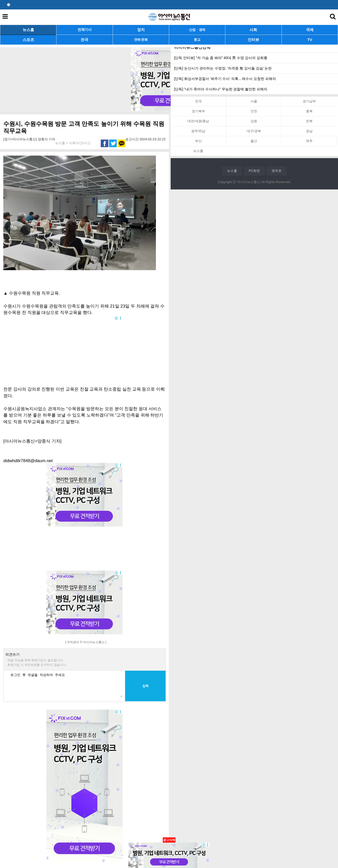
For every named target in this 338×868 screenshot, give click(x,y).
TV (310, 40)
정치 (141, 30)
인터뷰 (253, 40)
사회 (253, 30)
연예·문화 (141, 40)
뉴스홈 (28, 30)
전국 (84, 40)
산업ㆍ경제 (197, 30)
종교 (197, 40)
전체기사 (85, 30)
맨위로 (277, 171)
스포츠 (28, 40)
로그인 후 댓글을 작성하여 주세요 (65, 685)
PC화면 (254, 171)
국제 (310, 30)
